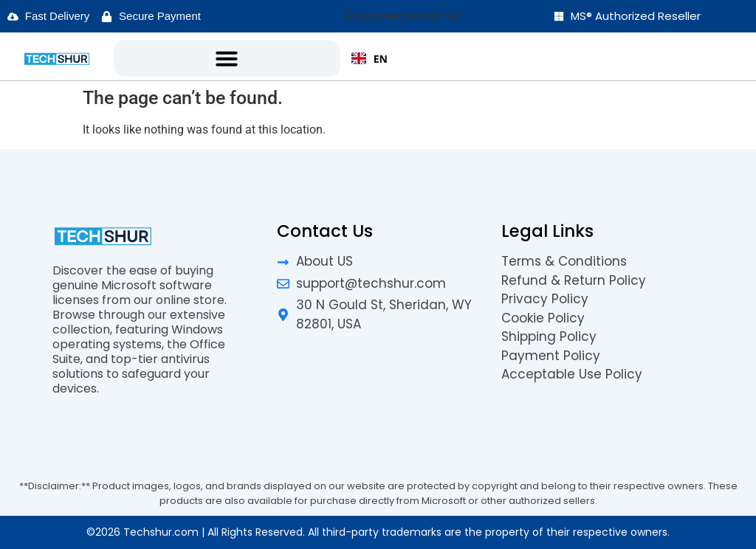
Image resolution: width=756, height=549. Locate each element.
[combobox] (370, 58)
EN (370, 59)
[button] (227, 58)
